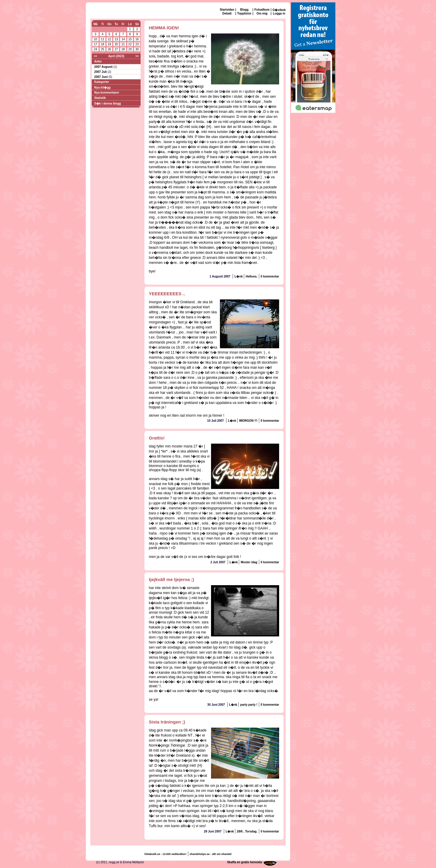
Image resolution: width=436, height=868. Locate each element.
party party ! (249, 705)
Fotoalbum (262, 10)
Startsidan (227, 10)
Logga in (279, 13)
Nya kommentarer (107, 93)
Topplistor (244, 13)
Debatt (227, 13)
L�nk (239, 276)
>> (137, 56)
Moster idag (249, 562)
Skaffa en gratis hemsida (244, 862)
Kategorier (102, 82)
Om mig (262, 13)
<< (96, 56)
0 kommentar (270, 276)
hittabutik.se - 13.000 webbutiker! (165, 854)
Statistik (100, 98)
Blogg (244, 10)
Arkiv (98, 61)
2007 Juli (101, 72)
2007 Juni (101, 77)
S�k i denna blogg (107, 104)
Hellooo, (251, 276)
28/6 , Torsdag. (247, 831)
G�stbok (279, 10)
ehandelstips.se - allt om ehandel (211, 854)
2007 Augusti (104, 67)
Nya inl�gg (102, 88)
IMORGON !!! (248, 421)
